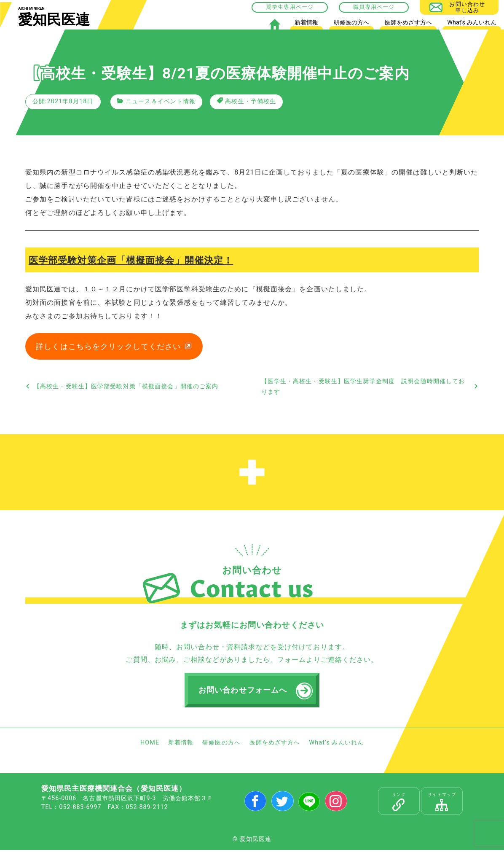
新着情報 (306, 23)
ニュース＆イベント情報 (161, 101)
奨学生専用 (281, 7)
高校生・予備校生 (251, 101)
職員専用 (365, 7)
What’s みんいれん (472, 23)
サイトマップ (442, 804)
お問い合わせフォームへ (244, 692)
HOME (275, 24)
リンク (399, 804)
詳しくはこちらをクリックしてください (109, 347)
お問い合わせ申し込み (467, 7)
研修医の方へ (351, 23)
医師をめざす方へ (408, 23)
